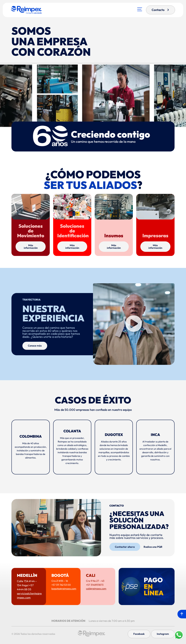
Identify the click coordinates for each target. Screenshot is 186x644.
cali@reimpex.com (96, 589)
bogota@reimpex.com (64, 589)
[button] (134, 324)
